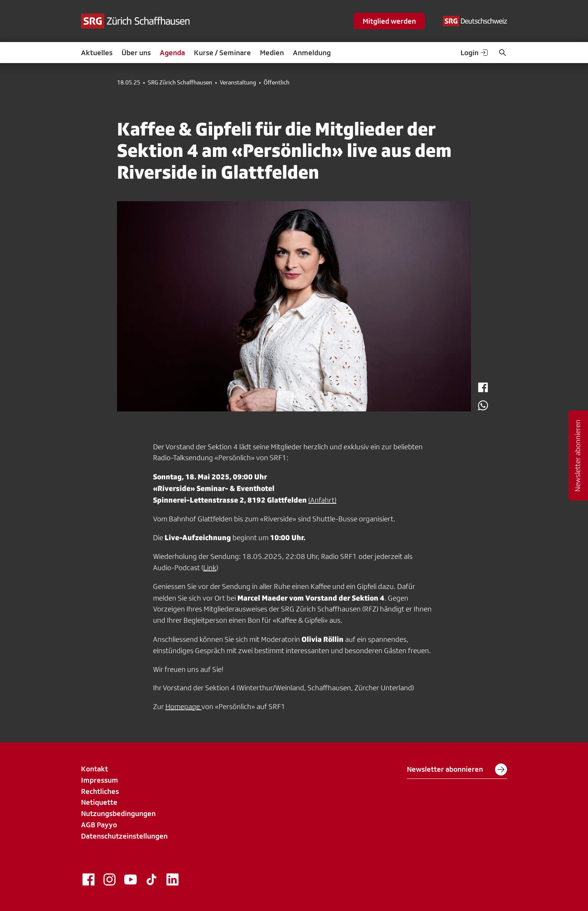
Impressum (100, 780)
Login (475, 53)
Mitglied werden (389, 21)
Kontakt (94, 769)
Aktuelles (97, 53)
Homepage (183, 706)
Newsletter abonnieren (457, 769)
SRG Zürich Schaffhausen (180, 83)
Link (210, 568)
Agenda (172, 53)
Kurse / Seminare (222, 53)
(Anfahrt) (322, 500)
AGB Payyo (99, 825)
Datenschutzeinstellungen (124, 836)
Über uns (136, 53)
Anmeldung (312, 53)
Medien (272, 53)
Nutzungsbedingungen (118, 813)
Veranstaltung (238, 83)
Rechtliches (100, 791)
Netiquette (99, 802)
